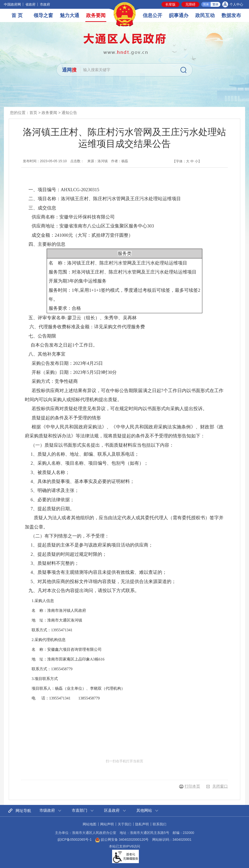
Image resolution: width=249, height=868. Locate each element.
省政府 (30, 4)
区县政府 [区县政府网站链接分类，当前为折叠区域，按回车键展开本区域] (112, 810)
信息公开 (152, 15)
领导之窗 (43, 15)
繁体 (215, 4)
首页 (33, 113)
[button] (170, 4)
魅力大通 (70, 15)
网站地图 (89, 824)
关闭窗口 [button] (220, 786)
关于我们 (124, 824)
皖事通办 (179, 15)
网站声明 (107, 824)
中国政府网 (12, 4)
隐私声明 (142, 824)
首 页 (17, 15)
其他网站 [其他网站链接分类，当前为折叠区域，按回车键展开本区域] (144, 810)
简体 (206, 4)
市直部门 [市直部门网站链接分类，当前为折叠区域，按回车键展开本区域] (80, 810)
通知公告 (69, 113)
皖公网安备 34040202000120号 (122, 840)
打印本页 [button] (192, 786)
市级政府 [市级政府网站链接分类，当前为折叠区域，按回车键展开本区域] (47, 810)
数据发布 (231, 15)
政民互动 (205, 15)
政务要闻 (96, 15)
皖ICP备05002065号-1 (75, 840)
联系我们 (160, 824)
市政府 (45, 4)
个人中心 (236, 4)
